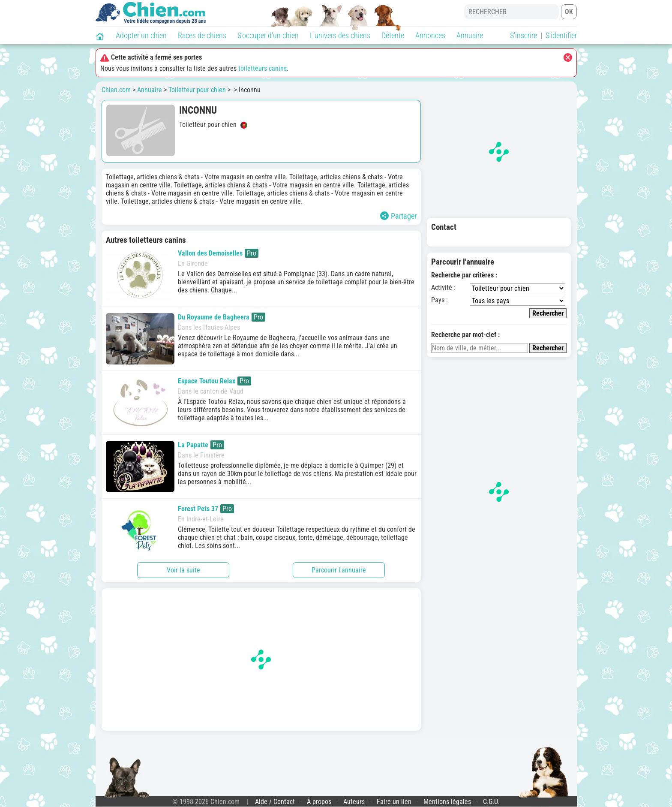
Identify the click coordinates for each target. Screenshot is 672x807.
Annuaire (470, 35)
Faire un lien (394, 802)
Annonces (430, 35)
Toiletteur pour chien (197, 90)
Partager (398, 216)
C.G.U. (491, 802)
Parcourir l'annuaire (339, 570)
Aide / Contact (275, 802)
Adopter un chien (141, 35)
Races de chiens (202, 35)
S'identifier (561, 35)
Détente (393, 35)
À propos (319, 802)
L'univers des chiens (340, 35)
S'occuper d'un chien (268, 35)
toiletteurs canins (262, 68)
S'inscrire (523, 35)
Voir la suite (183, 570)
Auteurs (354, 802)
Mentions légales (447, 802)
